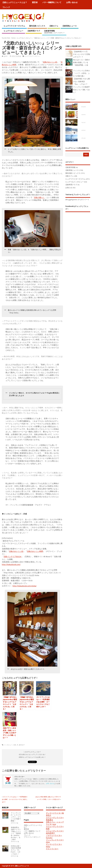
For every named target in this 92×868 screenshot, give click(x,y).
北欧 (15, 745)
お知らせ (69, 188)
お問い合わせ (72, 2)
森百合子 (22, 745)
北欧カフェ (54, 26)
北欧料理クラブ (34, 31)
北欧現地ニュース (70, 26)
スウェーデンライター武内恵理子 (55, 832)
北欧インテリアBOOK (13, 556)
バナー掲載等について (52, 2)
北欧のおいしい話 (50, 62)
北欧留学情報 (54, 32)
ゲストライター (52, 849)
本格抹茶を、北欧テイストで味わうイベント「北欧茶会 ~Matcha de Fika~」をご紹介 (16, 833)
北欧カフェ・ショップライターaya (55, 823)
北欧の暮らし (39, 197)
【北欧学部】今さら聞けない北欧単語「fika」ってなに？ (81, 81)
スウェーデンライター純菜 (55, 827)
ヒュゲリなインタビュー (13, 31)
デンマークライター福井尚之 (55, 814)
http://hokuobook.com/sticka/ (25, 586)
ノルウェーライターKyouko (54, 836)
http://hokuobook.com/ (11, 564)
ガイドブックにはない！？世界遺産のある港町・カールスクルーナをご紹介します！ (15, 799)
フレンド (6, 7)
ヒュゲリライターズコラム (14, 26)
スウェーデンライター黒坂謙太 (55, 819)
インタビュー (8, 745)
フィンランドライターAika (55, 841)
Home (13, 38)
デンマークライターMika (54, 845)
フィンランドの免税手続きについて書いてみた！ (81, 90)
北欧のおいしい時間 (35, 551)
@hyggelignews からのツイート (77, 200)
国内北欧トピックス (37, 26)
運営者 (35, 2)
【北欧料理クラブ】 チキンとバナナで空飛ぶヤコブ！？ (81, 54)
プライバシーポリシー (32, 837)
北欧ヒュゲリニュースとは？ (15, 2)
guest (6, 56)
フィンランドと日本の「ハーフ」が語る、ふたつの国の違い (81, 73)
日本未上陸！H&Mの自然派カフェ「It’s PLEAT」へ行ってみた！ (16, 850)
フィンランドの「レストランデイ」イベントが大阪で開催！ (16, 817)
